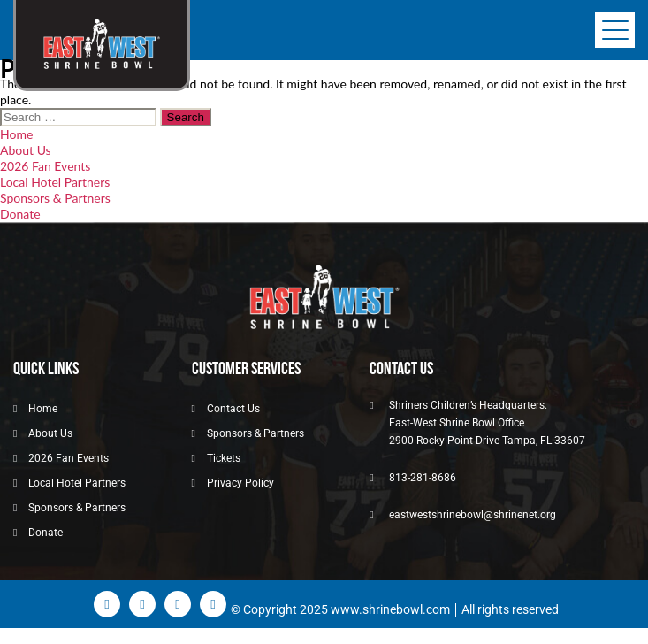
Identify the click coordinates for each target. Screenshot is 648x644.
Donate (20, 214)
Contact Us (233, 409)
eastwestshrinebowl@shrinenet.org (473, 515)
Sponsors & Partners (55, 198)
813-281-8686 (423, 478)
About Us (26, 150)
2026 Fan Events (45, 166)
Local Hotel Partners (55, 182)
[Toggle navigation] (615, 30)
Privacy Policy (240, 483)
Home (16, 134)
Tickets (224, 458)
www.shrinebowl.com (390, 609)
